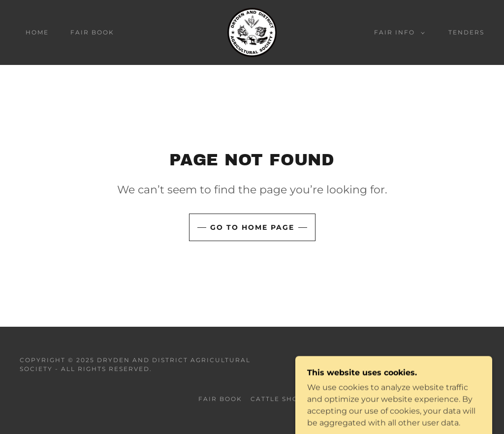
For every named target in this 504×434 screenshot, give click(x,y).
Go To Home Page (252, 227)
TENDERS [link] (466, 32)
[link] (252, 32)
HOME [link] (37, 32)
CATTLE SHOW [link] (278, 399)
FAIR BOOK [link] (92, 32)
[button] (397, 32)
